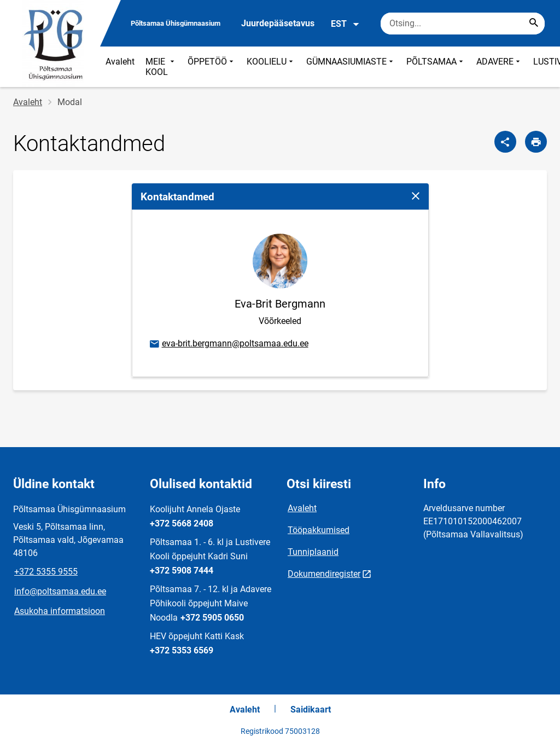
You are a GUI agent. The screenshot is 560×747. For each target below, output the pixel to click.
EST (345, 24)
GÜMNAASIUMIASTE (351, 67)
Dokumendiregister (324, 574)
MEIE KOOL (161, 67)
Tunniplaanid (313, 552)
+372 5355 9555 (46, 572)
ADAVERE (499, 67)
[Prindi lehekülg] (536, 142)
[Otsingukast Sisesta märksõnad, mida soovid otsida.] (463, 24)
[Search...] (534, 24)
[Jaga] (505, 142)
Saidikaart (311, 710)
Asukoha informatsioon (60, 611)
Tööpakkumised (319, 530)
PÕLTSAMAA (436, 67)
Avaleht (120, 62)
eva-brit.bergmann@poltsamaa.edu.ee (228, 344)
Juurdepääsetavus (278, 23)
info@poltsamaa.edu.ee (60, 591)
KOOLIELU (271, 67)
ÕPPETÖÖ (212, 67)
